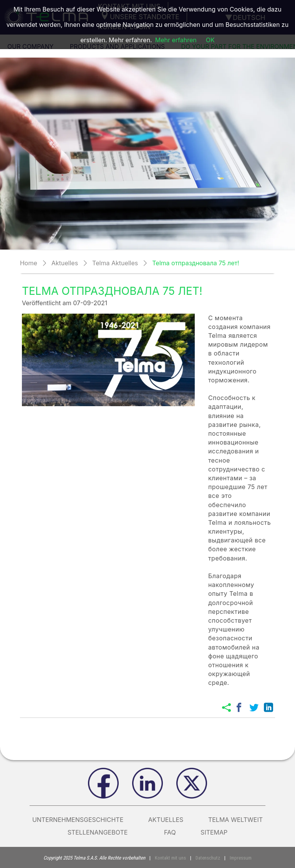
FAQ (170, 832)
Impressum (241, 858)
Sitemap (214, 832)
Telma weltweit (235, 820)
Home (29, 263)
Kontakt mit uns (170, 858)
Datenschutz (208, 858)
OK (210, 40)
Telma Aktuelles (115, 263)
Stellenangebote (104, 832)
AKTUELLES (166, 820)
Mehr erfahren (176, 40)
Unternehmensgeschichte (78, 820)
